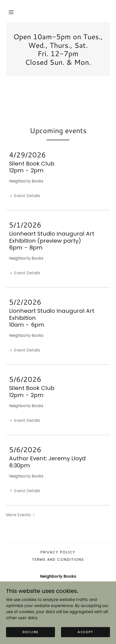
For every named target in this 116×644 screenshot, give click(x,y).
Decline (31, 632)
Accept (85, 632)
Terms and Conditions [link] (58, 559)
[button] (11, 12)
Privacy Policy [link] (58, 552)
